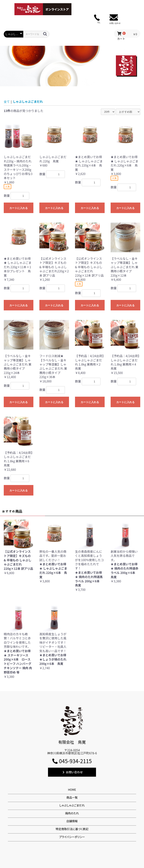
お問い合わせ (73, 772)
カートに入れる (19, 208)
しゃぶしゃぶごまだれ (28, 101)
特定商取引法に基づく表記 (72, 829)
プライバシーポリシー (72, 837)
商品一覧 (72, 797)
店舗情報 (72, 821)
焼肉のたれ (72, 813)
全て (7, 101)
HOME (72, 790)
